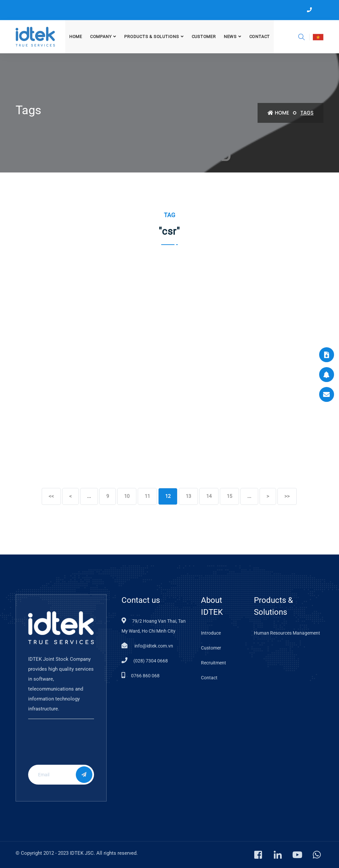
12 (168, 496)
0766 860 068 (145, 676)
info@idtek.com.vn (153, 646)
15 (229, 496)
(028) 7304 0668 (151, 661)
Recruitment (214, 663)
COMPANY (101, 37)
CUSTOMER (204, 37)
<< (51, 496)
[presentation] (71, 747)
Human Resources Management (287, 633)
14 (209, 496)
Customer (211, 648)
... (89, 496)
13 (188, 496)
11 (147, 496)
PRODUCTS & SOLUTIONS (152, 37)
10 (127, 496)
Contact (260, 37)
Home (76, 37)
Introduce (211, 633)
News (230, 37)
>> (287, 496)
